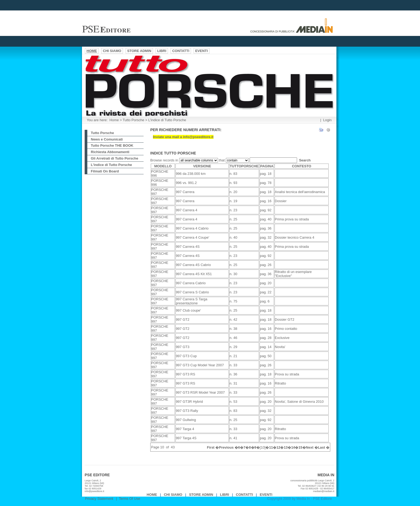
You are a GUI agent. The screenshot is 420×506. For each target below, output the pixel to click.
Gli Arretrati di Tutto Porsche (115, 158)
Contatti (245, 495)
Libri (224, 495)
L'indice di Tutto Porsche (167, 120)
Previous (226, 447)
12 (278, 447)
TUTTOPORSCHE (244, 166)
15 (300, 447)
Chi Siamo (173, 495)
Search (305, 160)
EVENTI (266, 495)
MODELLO (163, 166)
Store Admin (201, 495)
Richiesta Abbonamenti (110, 152)
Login (327, 120)
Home (114, 120)
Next (310, 447)
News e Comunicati (107, 139)
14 (293, 447)
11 (271, 447)
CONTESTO (302, 166)
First (211, 447)
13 (286, 447)
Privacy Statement (99, 499)
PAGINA (267, 166)
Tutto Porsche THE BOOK (112, 145)
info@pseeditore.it (94, 491)
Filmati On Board (105, 171)
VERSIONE (202, 166)
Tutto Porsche (133, 120)
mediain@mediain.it (324, 491)
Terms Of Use (130, 499)
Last (322, 447)
